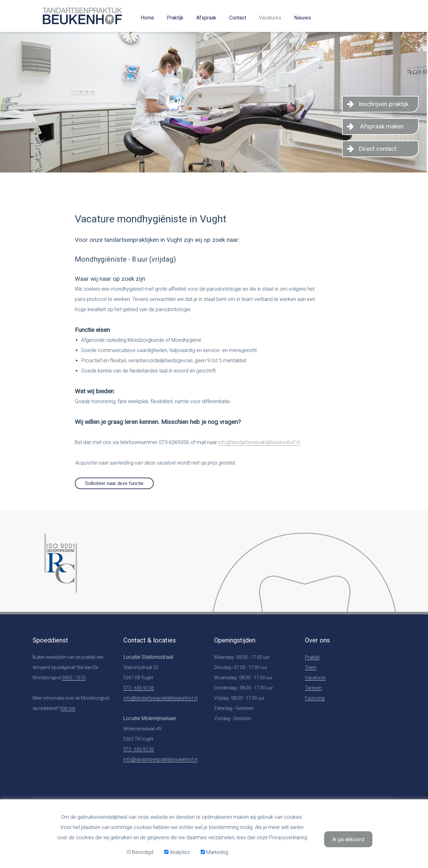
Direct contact (377, 149)
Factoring (315, 698)
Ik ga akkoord (348, 839)
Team (311, 667)
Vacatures (270, 18)
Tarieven (313, 688)
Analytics (177, 852)
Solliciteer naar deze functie (114, 483)
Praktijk (175, 18)
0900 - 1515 (74, 678)
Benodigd (140, 852)
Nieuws (303, 18)
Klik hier (68, 708)
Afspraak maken (382, 126)
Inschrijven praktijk (384, 104)
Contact (238, 18)
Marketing (214, 852)
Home (147, 18)
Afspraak (206, 18)
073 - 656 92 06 (139, 688)
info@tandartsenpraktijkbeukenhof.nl (259, 442)
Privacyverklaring (288, 837)
